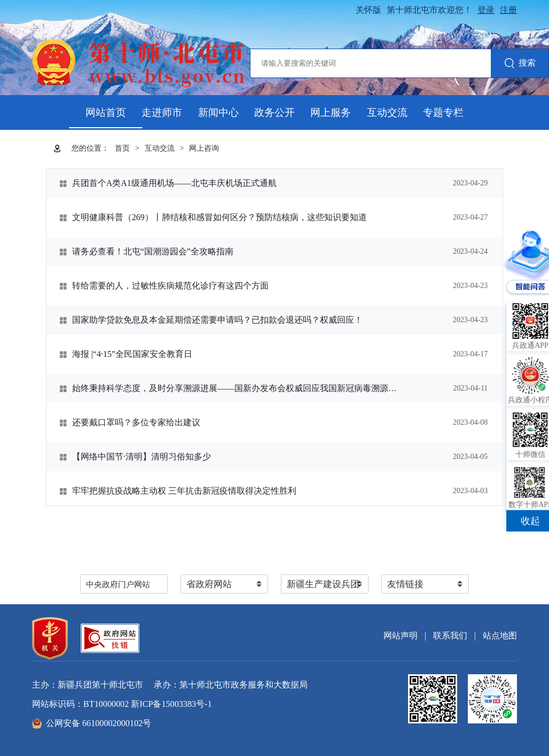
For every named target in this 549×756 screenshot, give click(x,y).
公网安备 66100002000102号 (99, 723)
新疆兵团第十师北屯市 (100, 685)
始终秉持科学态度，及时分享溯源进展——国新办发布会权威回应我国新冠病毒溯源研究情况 (235, 388)
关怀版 (368, 10)
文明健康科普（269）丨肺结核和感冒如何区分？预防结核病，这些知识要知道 (219, 217)
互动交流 (387, 112)
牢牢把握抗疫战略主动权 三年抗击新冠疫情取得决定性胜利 (184, 491)
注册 (508, 10)
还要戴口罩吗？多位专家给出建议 (136, 422)
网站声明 (401, 636)
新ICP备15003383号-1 (171, 704)
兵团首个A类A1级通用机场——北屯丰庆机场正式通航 (174, 183)
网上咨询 (204, 148)
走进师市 (162, 112)
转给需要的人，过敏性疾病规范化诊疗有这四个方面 (170, 286)
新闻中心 (218, 112)
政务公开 (274, 112)
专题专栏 (443, 112)
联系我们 (450, 636)
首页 (122, 148)
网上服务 (331, 112)
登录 (486, 10)
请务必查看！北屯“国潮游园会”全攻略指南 (153, 251)
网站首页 (106, 112)
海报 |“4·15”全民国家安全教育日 (132, 354)
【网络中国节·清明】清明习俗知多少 (142, 457)
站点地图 (500, 636)
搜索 (520, 64)
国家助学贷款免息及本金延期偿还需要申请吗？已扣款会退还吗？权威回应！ (217, 320)
